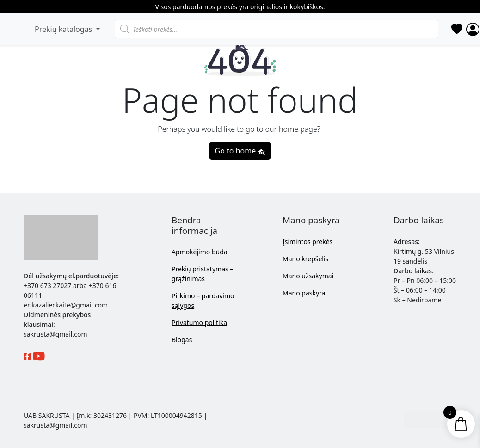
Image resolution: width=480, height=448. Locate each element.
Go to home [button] (240, 151)
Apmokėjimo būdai (200, 252)
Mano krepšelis (305, 259)
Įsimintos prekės (308, 242)
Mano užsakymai (308, 276)
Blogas (182, 340)
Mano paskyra (304, 293)
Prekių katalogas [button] (64, 29)
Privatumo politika (199, 322)
